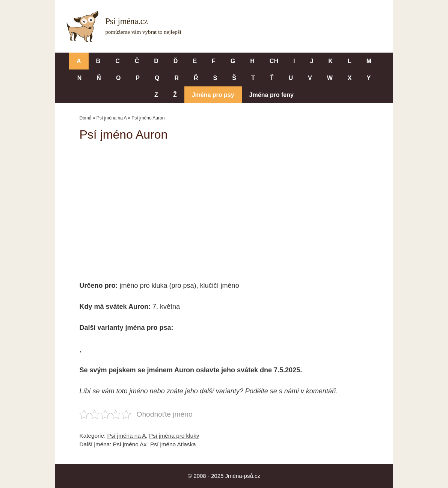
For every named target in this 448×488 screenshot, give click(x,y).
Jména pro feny (272, 95)
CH (274, 61)
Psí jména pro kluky (174, 436)
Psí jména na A (112, 118)
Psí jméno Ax (130, 444)
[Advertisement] (224, 206)
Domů (86, 118)
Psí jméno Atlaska (173, 444)
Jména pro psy (213, 95)
